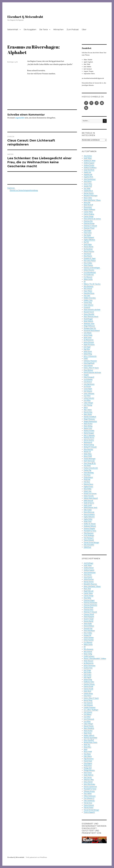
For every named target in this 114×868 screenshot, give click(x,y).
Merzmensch (88, 442)
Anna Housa (88, 182)
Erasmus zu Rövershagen (92, 268)
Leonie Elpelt (88, 389)
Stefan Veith (88, 522)
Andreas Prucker (89, 165)
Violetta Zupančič (89, 812)
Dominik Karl (88, 628)
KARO (86, 359)
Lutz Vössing (88, 405)
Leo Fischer (87, 387)
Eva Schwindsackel (90, 272)
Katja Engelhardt (89, 363)
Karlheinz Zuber (89, 682)
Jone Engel (87, 347)
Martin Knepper (89, 433)
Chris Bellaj (87, 598)
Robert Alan (88, 491)
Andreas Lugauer (89, 163)
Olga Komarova (89, 759)
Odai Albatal (88, 756)
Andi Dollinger (88, 563)
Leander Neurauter (90, 708)
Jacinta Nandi (88, 335)
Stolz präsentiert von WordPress (37, 857)
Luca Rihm (87, 401)
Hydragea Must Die (90, 328)
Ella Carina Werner (90, 261)
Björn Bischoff (88, 205)
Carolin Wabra (88, 212)
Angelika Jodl (88, 175)
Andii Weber (88, 158)
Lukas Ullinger (88, 403)
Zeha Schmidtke (89, 545)
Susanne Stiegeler (89, 529)
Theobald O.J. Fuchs (90, 531)
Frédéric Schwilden (90, 298)
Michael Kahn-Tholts (90, 742)
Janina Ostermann (90, 666)
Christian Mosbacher (90, 603)
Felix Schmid (88, 289)
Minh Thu (87, 745)
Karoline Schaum (89, 684)
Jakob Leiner (88, 338)
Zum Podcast (73, 30)
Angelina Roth (88, 177)
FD (85, 282)
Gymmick (87, 307)
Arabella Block (88, 191)
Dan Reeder (87, 235)
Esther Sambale (89, 638)
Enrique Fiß (87, 635)
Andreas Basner (89, 568)
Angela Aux (87, 172)
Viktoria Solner (88, 808)
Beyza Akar (87, 589)
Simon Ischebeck (89, 515)
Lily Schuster (88, 391)
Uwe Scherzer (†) (89, 798)
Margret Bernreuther (90, 421)
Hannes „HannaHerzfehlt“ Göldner (95, 659)
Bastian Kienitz (89, 193)
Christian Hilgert (89, 600)
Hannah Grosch (89, 312)
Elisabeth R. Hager (90, 258)
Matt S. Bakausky (89, 435)
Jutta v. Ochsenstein (90, 356)
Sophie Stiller (88, 519)
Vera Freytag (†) (89, 538)
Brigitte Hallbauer (89, 210)
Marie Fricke (88, 733)
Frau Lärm (87, 296)
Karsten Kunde (88, 687)
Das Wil (86, 242)
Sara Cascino (88, 777)
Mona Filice (87, 747)
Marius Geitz (88, 428)
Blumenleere (88, 207)
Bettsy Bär (87, 203)
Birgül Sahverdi (89, 591)
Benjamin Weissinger (91, 196)
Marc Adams (88, 410)
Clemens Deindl (89, 614)
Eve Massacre (88, 277)
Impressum (11, 188)
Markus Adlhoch (89, 735)
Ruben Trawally (89, 496)
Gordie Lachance (89, 656)
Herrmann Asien (89, 324)
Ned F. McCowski (89, 461)
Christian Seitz (88, 610)
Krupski (86, 375)
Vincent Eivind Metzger (91, 543)
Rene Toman (88, 773)
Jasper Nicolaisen (89, 345)
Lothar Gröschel (89, 398)
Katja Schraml (88, 366)
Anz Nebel (87, 189)
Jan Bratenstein (89, 340)
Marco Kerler (88, 414)
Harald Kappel (88, 319)
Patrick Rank (88, 761)
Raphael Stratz (88, 487)
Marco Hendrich (89, 729)
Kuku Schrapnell (89, 377)
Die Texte (44, 30)
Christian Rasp (88, 607)
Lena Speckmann (89, 384)
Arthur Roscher (89, 579)
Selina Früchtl (88, 782)
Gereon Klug (88, 303)
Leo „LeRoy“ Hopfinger (91, 710)
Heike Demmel (88, 661)
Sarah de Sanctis (89, 503)
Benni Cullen (88, 198)
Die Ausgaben (30, 30)
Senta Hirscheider (89, 784)
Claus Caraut (88, 233)
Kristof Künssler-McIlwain (92, 373)
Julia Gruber (87, 673)
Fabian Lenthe (88, 279)
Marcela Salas (88, 412)
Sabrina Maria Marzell (91, 498)
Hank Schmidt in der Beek (92, 310)
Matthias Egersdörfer (90, 738)
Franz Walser (88, 291)
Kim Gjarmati (88, 703)
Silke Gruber (88, 510)
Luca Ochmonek (89, 719)
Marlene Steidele (89, 431)
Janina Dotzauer (89, 342)
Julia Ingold (87, 677)
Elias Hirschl (88, 256)
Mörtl (86, 749)
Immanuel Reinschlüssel (92, 331)
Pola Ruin (87, 482)
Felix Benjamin (88, 286)
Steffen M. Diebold (90, 524)
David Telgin (88, 244)
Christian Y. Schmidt (90, 226)
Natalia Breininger (90, 459)
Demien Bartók (88, 247)
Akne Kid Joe (88, 156)
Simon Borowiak (89, 512)
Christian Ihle (88, 221)
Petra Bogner (88, 763)
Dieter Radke (88, 624)
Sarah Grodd (88, 505)
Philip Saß (87, 480)
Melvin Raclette (89, 440)
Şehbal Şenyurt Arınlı (90, 508)
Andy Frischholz (89, 170)
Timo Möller (88, 794)
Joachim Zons (88, 668)
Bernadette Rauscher (90, 584)
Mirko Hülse (88, 454)
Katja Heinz (87, 696)
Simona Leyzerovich (90, 787)
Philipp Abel (88, 768)
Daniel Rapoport (89, 238)
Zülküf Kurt (87, 547)
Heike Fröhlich (88, 321)
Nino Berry (87, 466)
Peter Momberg (89, 473)
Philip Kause (88, 766)
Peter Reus (87, 475)
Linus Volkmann (89, 394)
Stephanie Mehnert (90, 526)
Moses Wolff (88, 456)
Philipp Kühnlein (89, 770)
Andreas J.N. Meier (90, 161)
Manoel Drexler (89, 726)
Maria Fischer (88, 424)
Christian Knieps (89, 224)
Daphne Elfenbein (89, 240)
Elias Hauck (87, 254)
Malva (86, 407)
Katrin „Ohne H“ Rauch (91, 368)
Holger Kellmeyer (89, 326)
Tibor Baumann (89, 533)
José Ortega (87, 670)
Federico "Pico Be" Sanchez (92, 284)
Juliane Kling (88, 354)
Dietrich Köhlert (89, 626)
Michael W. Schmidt (90, 447)
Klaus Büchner (88, 370)
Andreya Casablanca (90, 168)
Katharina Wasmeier (90, 361)
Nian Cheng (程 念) (90, 463)
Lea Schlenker (88, 380)
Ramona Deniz (88, 484)
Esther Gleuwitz (89, 270)
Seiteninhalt (13, 30)
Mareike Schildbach (90, 417)
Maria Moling (88, 426)
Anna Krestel (88, 577)
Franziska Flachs (89, 293)
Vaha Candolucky (89, 801)
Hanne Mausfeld (89, 314)
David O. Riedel (89, 619)
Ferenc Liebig (88, 654)
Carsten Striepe (89, 217)
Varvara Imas (88, 803)
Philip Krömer (88, 477)
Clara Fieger (87, 231)
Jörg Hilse (87, 349)
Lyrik (16, 62)
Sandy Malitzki (89, 775)
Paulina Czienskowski (91, 468)
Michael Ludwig (89, 445)
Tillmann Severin (89, 791)
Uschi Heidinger (89, 536)
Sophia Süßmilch (89, 517)
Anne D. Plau (88, 184)
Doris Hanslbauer (89, 631)
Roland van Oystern (90, 494)
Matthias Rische (89, 438)
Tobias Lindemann (90, 796)
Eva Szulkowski (89, 275)
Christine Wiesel (89, 228)
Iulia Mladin (88, 333)
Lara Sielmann (88, 705)
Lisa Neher (87, 396)
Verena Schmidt (89, 540)
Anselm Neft (88, 186)
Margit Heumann (89, 419)
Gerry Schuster (88, 305)
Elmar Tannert (88, 265)
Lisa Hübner (88, 715)
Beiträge (11, 62)
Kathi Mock (87, 691)
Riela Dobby (88, 489)
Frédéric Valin (88, 300)
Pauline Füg (87, 470)
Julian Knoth (88, 352)
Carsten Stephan (89, 214)
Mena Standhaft (89, 740)
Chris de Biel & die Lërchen (92, 219)
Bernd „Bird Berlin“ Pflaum (92, 200)
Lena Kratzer (88, 382)
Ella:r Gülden (88, 263)
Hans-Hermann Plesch (91, 317)
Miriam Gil (87, 452)
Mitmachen (58, 30)
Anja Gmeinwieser (90, 179)
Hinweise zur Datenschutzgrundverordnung (24, 190)
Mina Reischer (88, 449)
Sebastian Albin (89, 780)
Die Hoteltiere (88, 249)
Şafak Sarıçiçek (88, 501)
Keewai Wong (88, 701)
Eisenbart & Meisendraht (25, 17)
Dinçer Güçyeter (89, 251)
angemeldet (20, 118)
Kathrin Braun (88, 694)
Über (84, 30)
